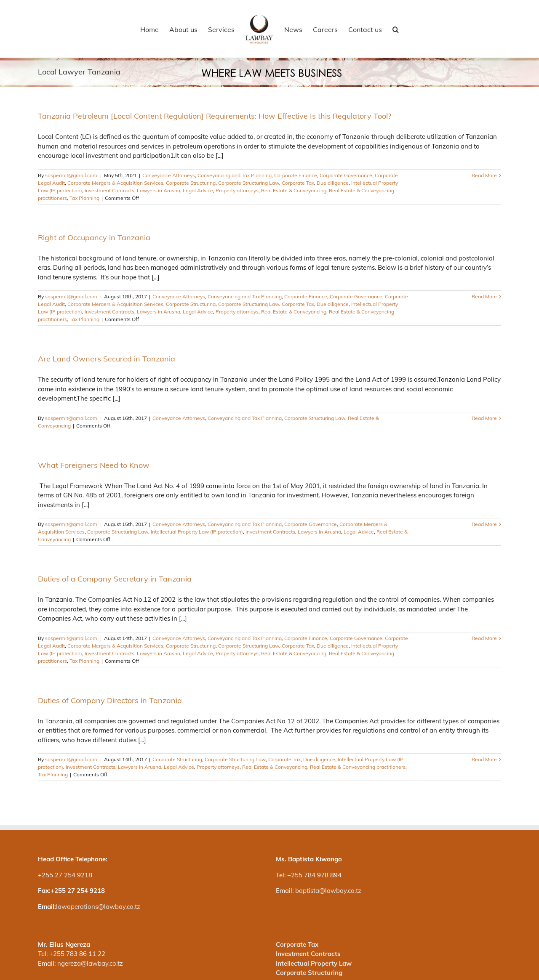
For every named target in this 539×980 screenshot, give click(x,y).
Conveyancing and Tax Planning (235, 175)
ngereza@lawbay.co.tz (90, 963)
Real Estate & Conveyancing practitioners (358, 767)
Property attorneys (237, 190)
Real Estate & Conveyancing (294, 190)
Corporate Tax (298, 183)
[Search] (396, 29)
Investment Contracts (109, 190)
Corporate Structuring (191, 183)
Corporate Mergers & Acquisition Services (115, 183)
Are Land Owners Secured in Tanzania (107, 359)
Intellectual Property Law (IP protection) (197, 532)
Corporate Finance (296, 175)
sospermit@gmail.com (71, 175)
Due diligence (333, 183)
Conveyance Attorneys (169, 175)
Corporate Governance (346, 175)
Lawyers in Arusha (159, 190)
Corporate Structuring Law (249, 183)
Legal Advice (198, 190)
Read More (484, 175)
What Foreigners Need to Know (94, 465)
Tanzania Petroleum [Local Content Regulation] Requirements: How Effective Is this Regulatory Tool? (215, 116)
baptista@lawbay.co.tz (328, 891)
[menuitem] (154, 29)
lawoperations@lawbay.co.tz (98, 907)
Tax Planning (84, 198)
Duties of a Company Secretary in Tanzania (115, 579)
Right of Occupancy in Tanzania (94, 238)
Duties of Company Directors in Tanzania (110, 700)
